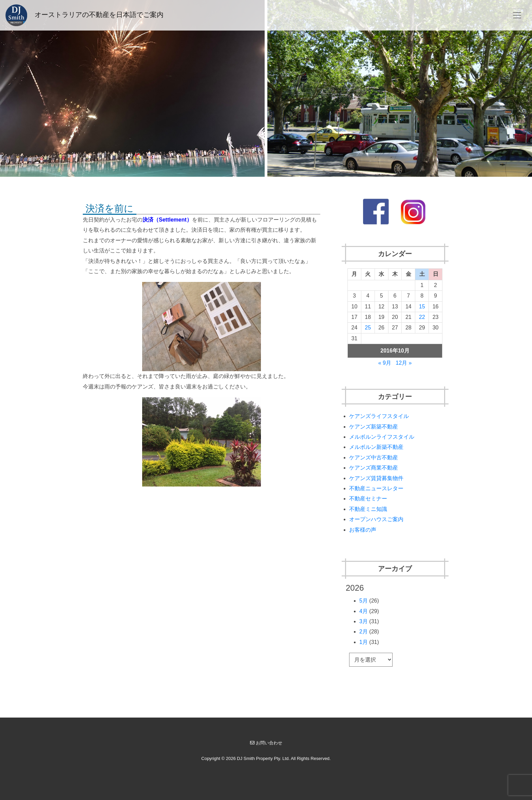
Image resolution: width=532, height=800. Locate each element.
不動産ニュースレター (376, 488)
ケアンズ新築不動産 (374, 427)
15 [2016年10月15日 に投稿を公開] (422, 307)
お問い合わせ (266, 743)
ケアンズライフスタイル (379, 416)
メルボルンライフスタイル (382, 437)
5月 (364, 601)
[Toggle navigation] (517, 15)
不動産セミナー (368, 499)
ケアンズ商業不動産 (374, 468)
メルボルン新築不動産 (376, 447)
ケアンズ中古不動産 (374, 458)
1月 (364, 642)
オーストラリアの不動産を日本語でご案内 (84, 15)
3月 (364, 621)
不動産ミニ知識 (368, 509)
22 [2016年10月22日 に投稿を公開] (422, 317)
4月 (364, 611)
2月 (364, 632)
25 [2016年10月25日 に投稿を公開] (368, 328)
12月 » (404, 363)
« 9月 (385, 363)
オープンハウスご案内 (376, 519)
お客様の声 (363, 530)
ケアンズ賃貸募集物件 (376, 478)
